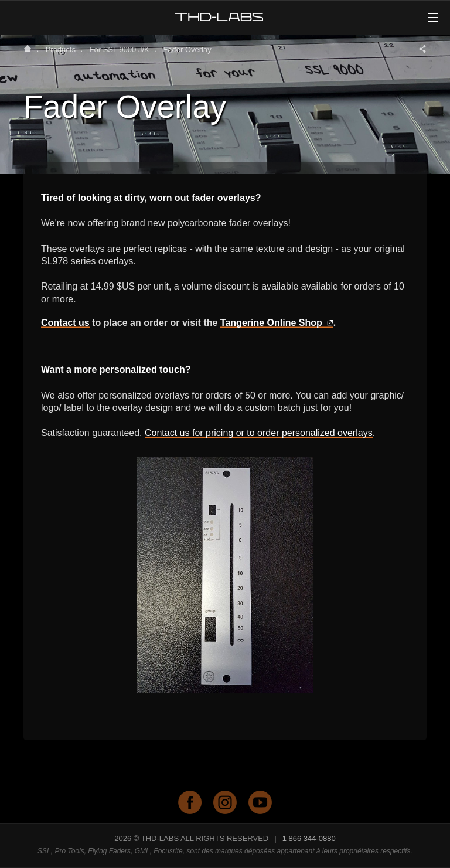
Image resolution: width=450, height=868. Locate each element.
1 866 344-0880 (309, 838)
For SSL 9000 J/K (120, 50)
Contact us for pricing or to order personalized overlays (259, 433)
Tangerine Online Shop (277, 323)
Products (61, 50)
